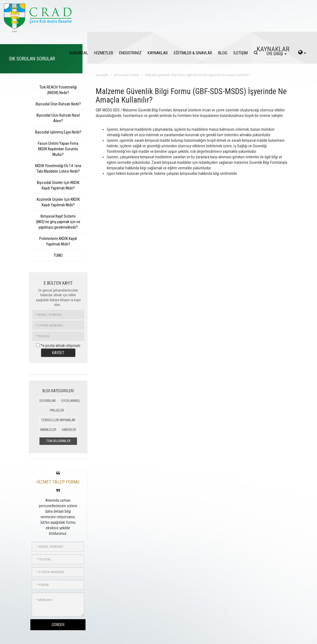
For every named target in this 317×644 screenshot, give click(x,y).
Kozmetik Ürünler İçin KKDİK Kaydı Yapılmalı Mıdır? (58, 202)
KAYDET (58, 353)
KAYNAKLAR (158, 53)
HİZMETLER (104, 53)
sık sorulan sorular (126, 75)
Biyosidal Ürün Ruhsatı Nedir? (58, 104)
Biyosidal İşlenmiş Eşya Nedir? (58, 132)
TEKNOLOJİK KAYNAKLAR (58, 420)
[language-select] (302, 53)
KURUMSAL (79, 53)
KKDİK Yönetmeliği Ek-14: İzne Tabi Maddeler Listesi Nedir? (58, 169)
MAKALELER (48, 430)
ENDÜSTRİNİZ (130, 53)
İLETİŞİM (241, 53)
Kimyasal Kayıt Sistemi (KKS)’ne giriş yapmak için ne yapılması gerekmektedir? (58, 222)
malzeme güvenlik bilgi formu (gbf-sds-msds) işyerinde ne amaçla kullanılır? (197, 75)
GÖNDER (58, 625)
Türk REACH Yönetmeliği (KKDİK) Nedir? (58, 90)
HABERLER (69, 430)
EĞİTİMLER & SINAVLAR (193, 53)
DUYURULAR (47, 401)
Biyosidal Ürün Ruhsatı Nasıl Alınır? (58, 118)
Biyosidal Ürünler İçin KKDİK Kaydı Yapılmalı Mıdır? (58, 185)
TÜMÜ (58, 255)
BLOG (223, 53)
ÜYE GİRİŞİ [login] (277, 54)
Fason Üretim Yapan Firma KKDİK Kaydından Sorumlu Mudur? (58, 149)
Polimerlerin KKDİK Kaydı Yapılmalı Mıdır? (58, 241)
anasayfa (102, 75)
